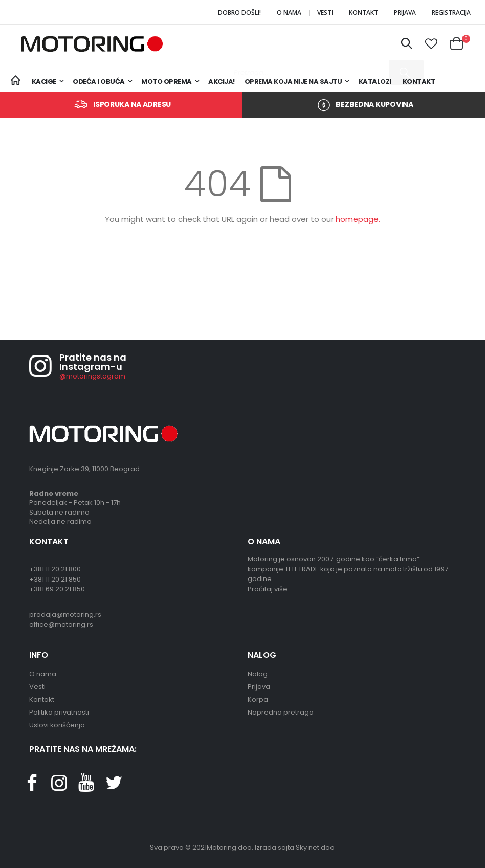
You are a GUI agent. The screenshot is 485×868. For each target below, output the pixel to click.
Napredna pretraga (281, 712)
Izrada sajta (274, 847)
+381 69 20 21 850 (57, 589)
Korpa (258, 699)
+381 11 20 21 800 (55, 569)
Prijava (405, 13)
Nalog (258, 674)
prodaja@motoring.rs (65, 615)
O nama (289, 13)
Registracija (451, 13)
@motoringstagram (92, 376)
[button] (431, 44)
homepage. (358, 219)
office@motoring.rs (61, 624)
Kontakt (363, 13)
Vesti (325, 13)
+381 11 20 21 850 (55, 579)
